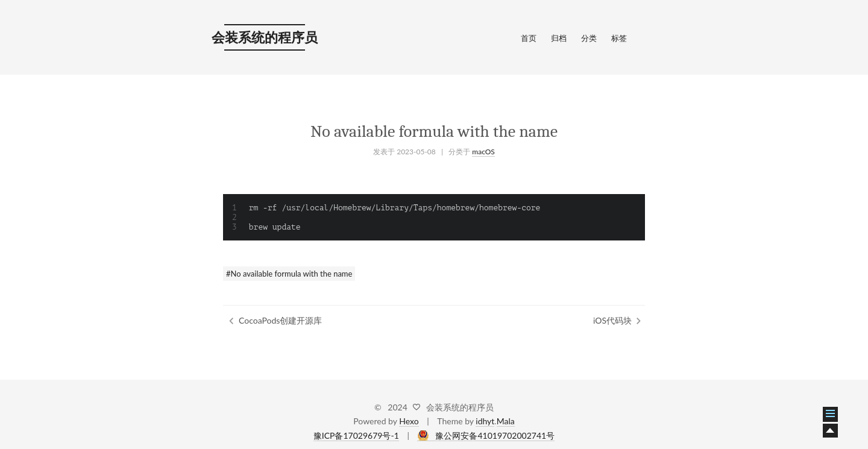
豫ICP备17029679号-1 (356, 435)
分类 (589, 38)
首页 (529, 38)
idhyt (485, 421)
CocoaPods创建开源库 (280, 320)
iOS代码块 (612, 320)
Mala (506, 421)
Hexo (409, 421)
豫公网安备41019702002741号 (495, 435)
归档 (559, 38)
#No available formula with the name (289, 274)
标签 (619, 38)
